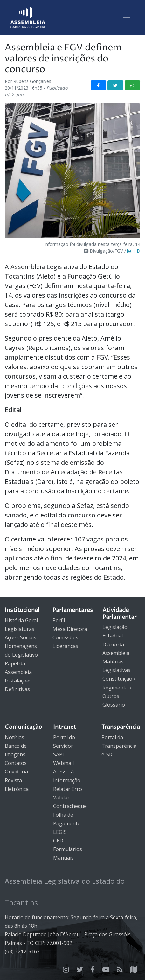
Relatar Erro (68, 789)
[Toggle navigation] (127, 17)
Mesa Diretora (70, 629)
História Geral (21, 620)
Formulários (68, 849)
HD (134, 251)
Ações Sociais (21, 637)
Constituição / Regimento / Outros (119, 687)
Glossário (114, 705)
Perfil (59, 620)
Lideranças (65, 646)
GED (58, 841)
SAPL (59, 754)
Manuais (63, 858)
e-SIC (108, 754)
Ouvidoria (16, 772)
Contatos (16, 763)
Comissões (65, 637)
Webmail (63, 763)
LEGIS (60, 832)
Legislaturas (20, 629)
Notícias (14, 737)
